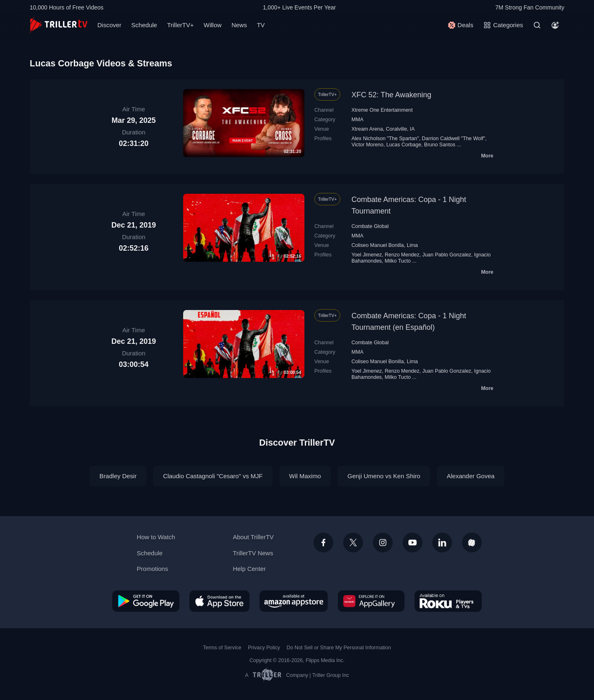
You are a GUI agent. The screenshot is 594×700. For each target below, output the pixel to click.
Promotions (153, 569)
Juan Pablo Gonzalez (447, 255)
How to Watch (156, 537)
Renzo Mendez (402, 255)
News (239, 25)
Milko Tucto (398, 261)
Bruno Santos (440, 145)
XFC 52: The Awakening (391, 95)
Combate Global (370, 226)
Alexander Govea (471, 476)
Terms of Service (222, 648)
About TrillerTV (253, 537)
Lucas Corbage (404, 145)
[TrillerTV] (59, 25)
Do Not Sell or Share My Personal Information (339, 648)
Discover (109, 25)
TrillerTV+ (180, 25)
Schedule (144, 25)
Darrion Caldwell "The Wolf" (454, 139)
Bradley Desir (118, 476)
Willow (213, 25)
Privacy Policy (264, 648)
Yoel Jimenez (367, 255)
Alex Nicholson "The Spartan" (385, 139)
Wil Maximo (305, 476)
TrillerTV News (253, 553)
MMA (357, 120)
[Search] (537, 25)
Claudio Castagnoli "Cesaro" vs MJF (213, 476)
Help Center (249, 569)
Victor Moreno (368, 145)
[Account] (555, 25)
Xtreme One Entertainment (382, 110)
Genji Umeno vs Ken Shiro (384, 476)
